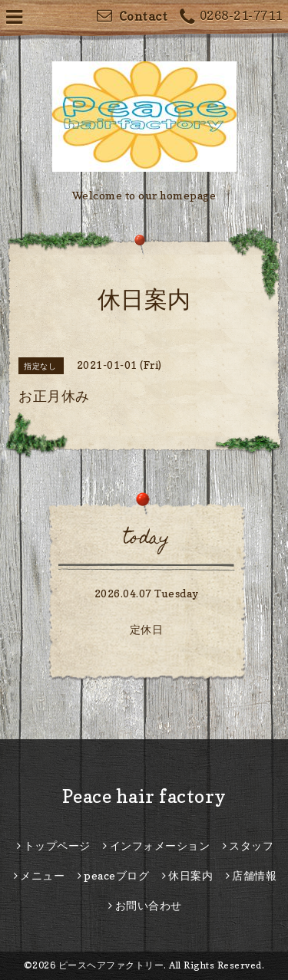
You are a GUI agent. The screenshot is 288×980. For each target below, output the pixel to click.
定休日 (147, 629)
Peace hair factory (144, 796)
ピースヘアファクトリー (111, 965)
